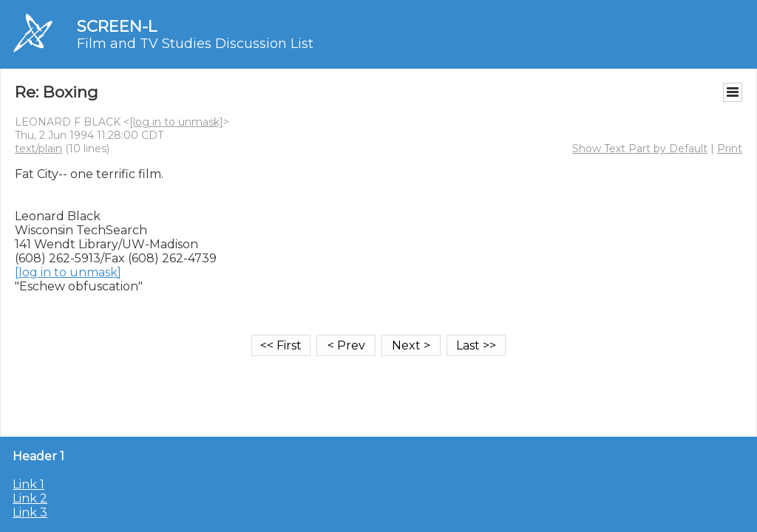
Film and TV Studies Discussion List (195, 44)
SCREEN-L (117, 26)
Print (730, 149)
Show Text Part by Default (640, 149)
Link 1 (28, 484)
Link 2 (30, 498)
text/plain (38, 149)
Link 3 (30, 512)
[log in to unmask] (176, 122)
